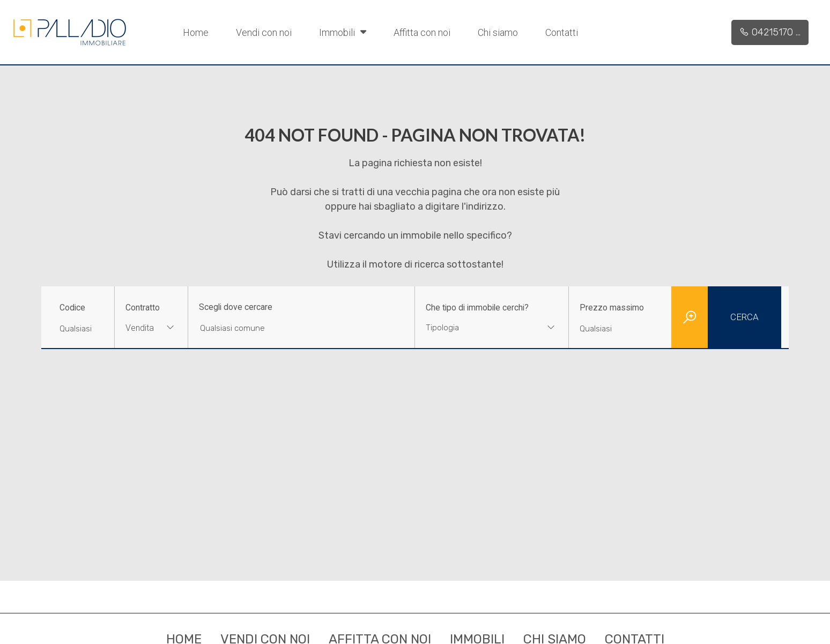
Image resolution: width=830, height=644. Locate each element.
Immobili (343, 32)
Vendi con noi (264, 32)
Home (196, 32)
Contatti (562, 32)
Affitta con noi (422, 32)
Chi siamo (498, 32)
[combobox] (151, 329)
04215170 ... (770, 32)
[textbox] (478, 328)
